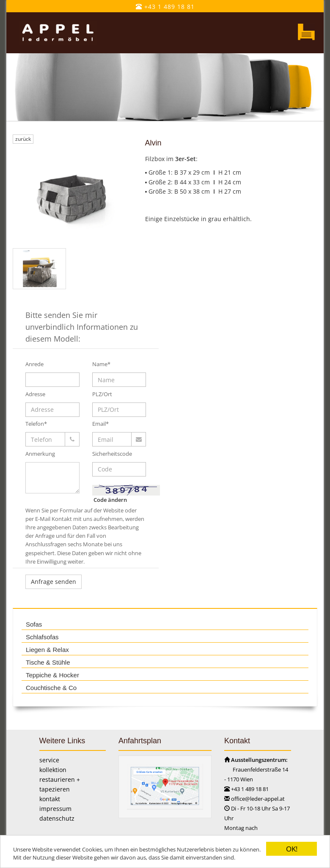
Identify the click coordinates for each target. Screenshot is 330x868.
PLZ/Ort (102, 394)
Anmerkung (40, 454)
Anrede (34, 364)
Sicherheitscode (112, 454)
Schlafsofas (42, 637)
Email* (100, 424)
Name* (101, 364)
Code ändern (110, 500)
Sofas (34, 624)
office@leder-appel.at (258, 799)
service (49, 760)
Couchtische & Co (51, 688)
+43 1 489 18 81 (165, 7)
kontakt (50, 799)
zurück (23, 139)
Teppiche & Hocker (52, 675)
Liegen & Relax (47, 650)
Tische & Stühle (48, 662)
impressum (55, 809)
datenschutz (57, 818)
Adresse (35, 394)
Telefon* (36, 424)
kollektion (53, 770)
